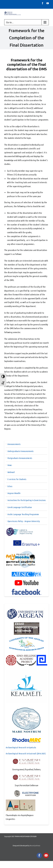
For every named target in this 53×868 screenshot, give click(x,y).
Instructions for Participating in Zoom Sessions (27, 500)
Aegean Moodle (14, 493)
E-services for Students (17, 479)
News (10, 465)
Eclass (10, 486)
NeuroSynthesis (35, 845)
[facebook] (39, 855)
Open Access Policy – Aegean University (24, 521)
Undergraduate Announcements (20, 451)
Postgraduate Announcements (20, 458)
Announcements (14, 444)
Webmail (11, 472)
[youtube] (46, 855)
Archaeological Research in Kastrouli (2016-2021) (26, 753)
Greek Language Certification (20, 507)
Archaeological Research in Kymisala (21, 747)
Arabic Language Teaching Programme (23, 514)
